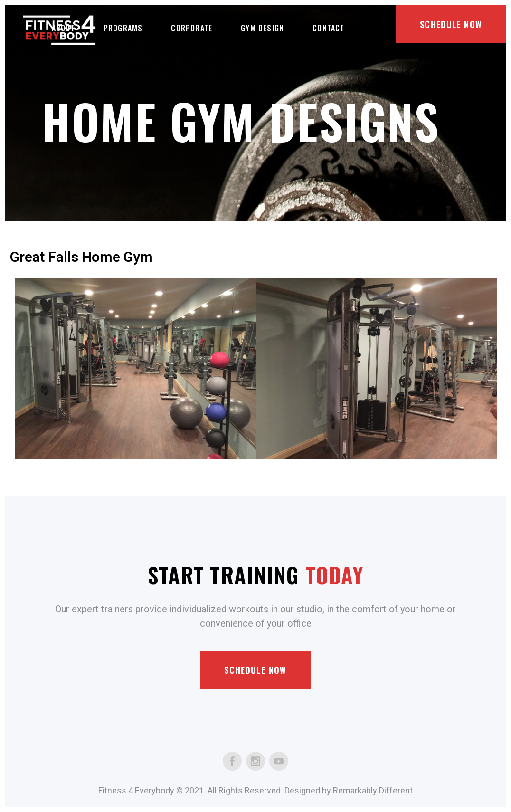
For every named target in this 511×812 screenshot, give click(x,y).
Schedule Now (451, 24)
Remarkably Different (373, 790)
